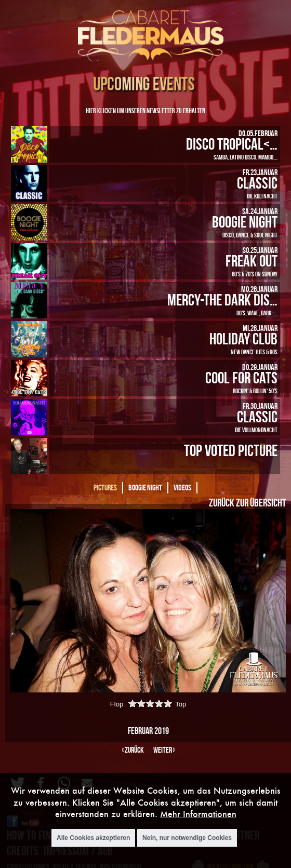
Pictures (105, 488)
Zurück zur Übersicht (247, 502)
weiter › (164, 750)
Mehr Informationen (198, 814)
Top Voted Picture (231, 450)
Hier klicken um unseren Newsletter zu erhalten (145, 110)
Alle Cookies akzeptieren (93, 838)
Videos (182, 488)
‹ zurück (133, 750)
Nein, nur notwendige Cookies (187, 838)
